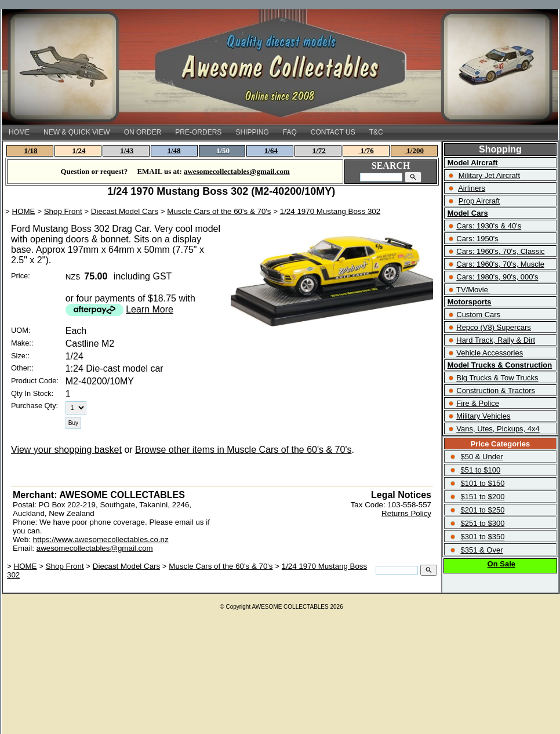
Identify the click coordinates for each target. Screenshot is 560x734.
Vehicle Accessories (490, 353)
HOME (19, 132)
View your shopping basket (66, 450)
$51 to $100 (480, 470)
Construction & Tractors (496, 390)
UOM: (21, 330)
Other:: (22, 368)
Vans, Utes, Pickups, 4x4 (498, 429)
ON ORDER (143, 132)
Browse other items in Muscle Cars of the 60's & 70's (243, 450)
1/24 (79, 150)
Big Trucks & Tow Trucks (497, 378)
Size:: (20, 356)
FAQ (290, 132)
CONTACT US (333, 132)
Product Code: (35, 381)
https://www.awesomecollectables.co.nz (101, 539)
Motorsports (470, 302)
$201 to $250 (482, 510)
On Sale (501, 564)
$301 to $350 (482, 537)
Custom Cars (478, 315)
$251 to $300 (482, 523)
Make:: (22, 343)
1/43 (127, 150)
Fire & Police (478, 403)
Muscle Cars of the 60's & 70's (219, 211)
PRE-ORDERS (198, 132)
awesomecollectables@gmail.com (95, 548)
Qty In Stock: (32, 393)
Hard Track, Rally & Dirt (496, 340)
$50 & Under (481, 457)
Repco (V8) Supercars (494, 327)
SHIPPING (252, 132)
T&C (376, 132)
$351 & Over (481, 550)
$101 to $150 (482, 483)
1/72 (319, 150)
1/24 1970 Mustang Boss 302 (330, 211)
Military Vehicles (483, 416)
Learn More (150, 309)
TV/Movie (472, 290)
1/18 (31, 150)
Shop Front (63, 211)
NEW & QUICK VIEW (77, 132)
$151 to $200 (482, 497)
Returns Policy (406, 513)
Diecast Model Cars (125, 211)
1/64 (271, 150)
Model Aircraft (473, 163)
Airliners (472, 188)
